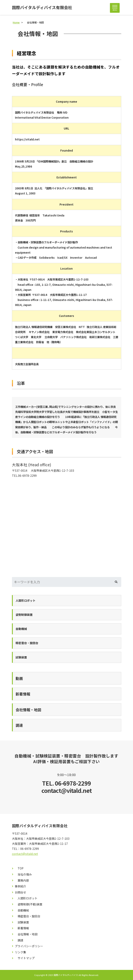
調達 (19, 940)
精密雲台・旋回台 (28, 916)
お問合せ (20, 892)
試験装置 (22, 922)
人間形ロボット (26, 898)
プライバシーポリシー (29, 946)
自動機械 (22, 910)
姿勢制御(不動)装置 (29, 904)
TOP (19, 868)
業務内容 (22, 880)
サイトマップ (25, 958)
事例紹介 (20, 886)
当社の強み (23, 874)
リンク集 (20, 952)
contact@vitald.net (25, 854)
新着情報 (22, 928)
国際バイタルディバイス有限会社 (42, 7)
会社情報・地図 (26, 934)
